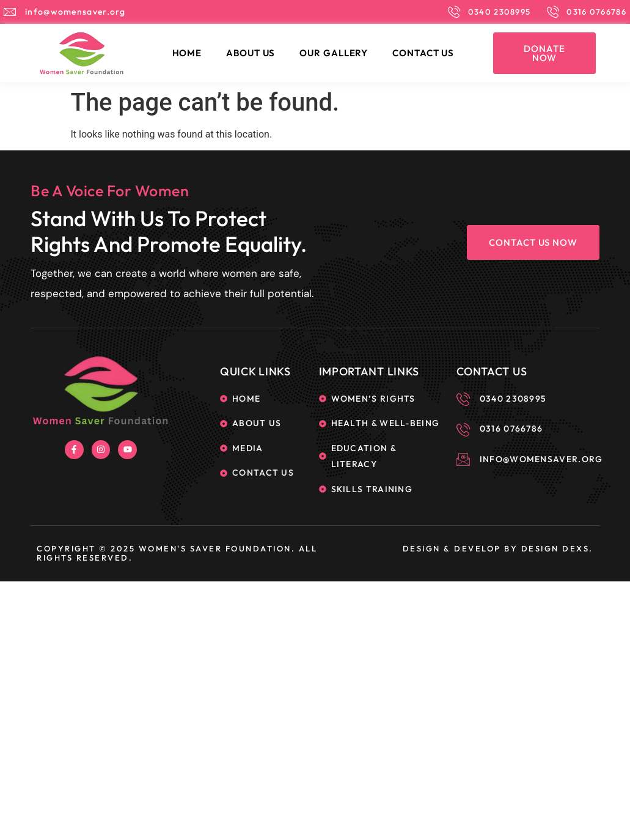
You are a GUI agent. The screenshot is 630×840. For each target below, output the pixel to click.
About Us (251, 53)
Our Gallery (334, 53)
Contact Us (423, 53)
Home (187, 53)
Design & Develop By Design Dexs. (498, 548)
